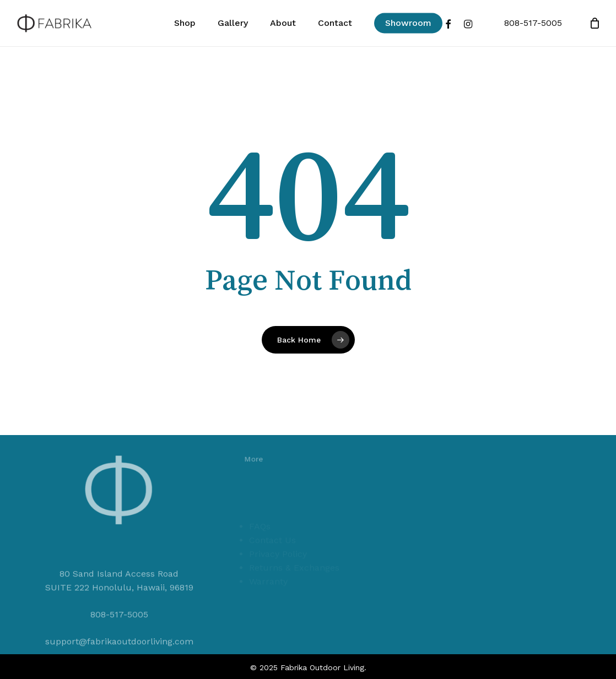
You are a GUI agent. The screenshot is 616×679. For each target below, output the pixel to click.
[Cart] (595, 23)
